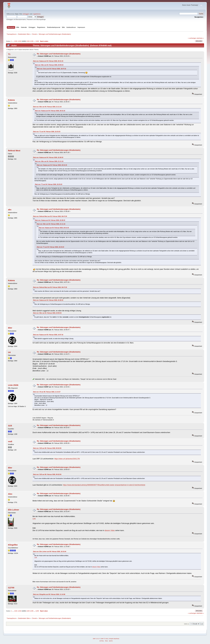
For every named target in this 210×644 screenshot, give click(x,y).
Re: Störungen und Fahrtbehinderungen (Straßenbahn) (59, 54)
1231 (16, 41)
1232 (20, 41)
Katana (11, 100)
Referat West (14, 151)
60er (10, 328)
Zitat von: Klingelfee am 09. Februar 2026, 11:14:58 (49, 594)
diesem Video (110, 530)
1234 (28, 41)
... (13, 41)
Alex (10, 494)
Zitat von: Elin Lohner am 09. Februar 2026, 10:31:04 (49, 552)
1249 (37, 41)
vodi (10, 441)
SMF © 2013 (105, 639)
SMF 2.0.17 (96, 639)
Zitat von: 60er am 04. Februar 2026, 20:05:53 (49, 65)
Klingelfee (13, 545)
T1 (9, 54)
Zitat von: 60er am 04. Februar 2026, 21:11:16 (47, 107)
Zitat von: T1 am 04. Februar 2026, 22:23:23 (47, 132)
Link (34, 519)
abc (10, 210)
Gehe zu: (187, 624)
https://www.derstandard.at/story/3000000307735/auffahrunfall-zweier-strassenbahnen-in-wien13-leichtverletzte (104, 485)
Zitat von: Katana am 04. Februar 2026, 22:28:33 (48, 157)
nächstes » (200, 38)
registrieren (37, 14)
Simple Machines (114, 639)
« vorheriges (192, 38)
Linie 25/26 (13, 385)
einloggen (26, 14)
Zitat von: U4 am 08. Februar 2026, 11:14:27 (47, 392)
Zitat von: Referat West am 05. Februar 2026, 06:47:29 (50, 216)
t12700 (11, 588)
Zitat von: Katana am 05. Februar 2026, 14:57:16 (48, 335)
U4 (9, 352)
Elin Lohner (14, 510)
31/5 (10, 426)
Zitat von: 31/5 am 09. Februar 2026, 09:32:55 (47, 448)
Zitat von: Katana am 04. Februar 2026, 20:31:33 (48, 61)
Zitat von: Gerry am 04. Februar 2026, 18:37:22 (51, 69)
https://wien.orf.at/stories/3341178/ (67, 459)
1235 (32, 41)
